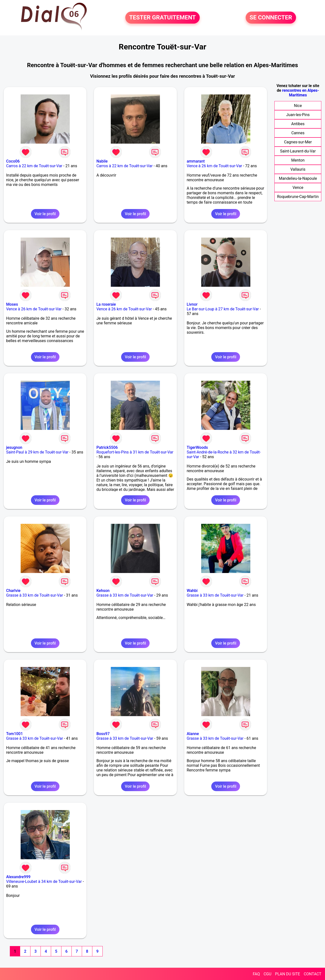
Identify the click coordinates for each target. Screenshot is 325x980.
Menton (298, 160)
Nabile (102, 161)
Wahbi (192, 591)
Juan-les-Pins (298, 115)
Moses (12, 304)
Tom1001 (14, 734)
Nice (298, 106)
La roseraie (106, 304)
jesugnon (14, 447)
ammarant (196, 161)
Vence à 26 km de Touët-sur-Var (214, 166)
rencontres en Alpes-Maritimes (300, 93)
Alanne (193, 734)
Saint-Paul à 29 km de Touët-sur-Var (37, 452)
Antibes (298, 124)
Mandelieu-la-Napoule (298, 178)
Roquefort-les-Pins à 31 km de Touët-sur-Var (135, 452)
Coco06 (13, 161)
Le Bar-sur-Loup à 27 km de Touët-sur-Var (223, 309)
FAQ (256, 974)
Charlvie (13, 591)
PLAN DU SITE (288, 974)
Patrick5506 (107, 447)
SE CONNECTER (271, 18)
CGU (268, 974)
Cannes (298, 133)
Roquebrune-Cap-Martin (298, 197)
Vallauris (298, 169)
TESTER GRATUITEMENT (162, 18)
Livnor (192, 304)
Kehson (103, 591)
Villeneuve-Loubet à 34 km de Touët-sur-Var (44, 882)
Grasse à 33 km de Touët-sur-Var (35, 595)
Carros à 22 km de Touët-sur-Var (34, 166)
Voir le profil (45, 214)
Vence (298, 188)
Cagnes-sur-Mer (298, 142)
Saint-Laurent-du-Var (298, 151)
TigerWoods (197, 447)
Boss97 (103, 734)
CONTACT (312, 974)
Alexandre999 (18, 877)
